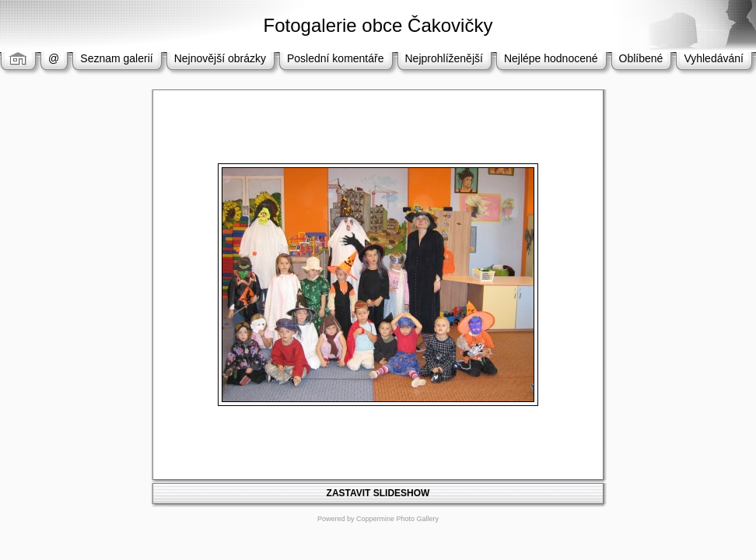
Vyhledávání (714, 58)
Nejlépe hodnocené (551, 58)
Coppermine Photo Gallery (397, 519)
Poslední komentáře (336, 58)
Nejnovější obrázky (220, 58)
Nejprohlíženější (444, 58)
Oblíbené (641, 58)
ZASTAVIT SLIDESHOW (378, 493)
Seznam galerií (116, 58)
